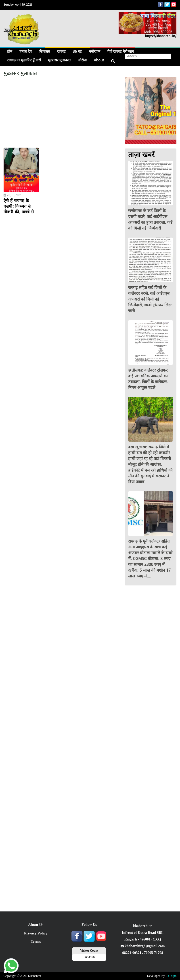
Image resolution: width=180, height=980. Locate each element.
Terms (36, 941)
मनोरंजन (95, 51)
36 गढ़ (77, 51)
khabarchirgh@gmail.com (143, 946)
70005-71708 (154, 953)
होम (10, 51)
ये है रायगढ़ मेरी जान (121, 51)
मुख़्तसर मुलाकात (59, 60)
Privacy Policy (36, 933)
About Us (36, 925)
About (99, 60)
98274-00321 (132, 953)
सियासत (45, 51)
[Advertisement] (62, 114)
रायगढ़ (61, 51)
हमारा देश (26, 51)
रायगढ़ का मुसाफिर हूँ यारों (24, 60)
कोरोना (82, 60)
